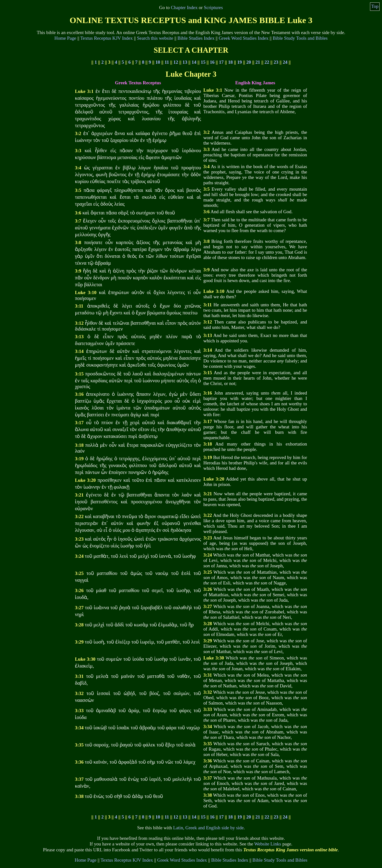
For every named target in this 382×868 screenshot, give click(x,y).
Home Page (65, 38)
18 (230, 62)
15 (203, 62)
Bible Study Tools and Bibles (300, 38)
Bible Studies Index (196, 38)
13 (185, 62)
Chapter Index (184, 7)
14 (194, 62)
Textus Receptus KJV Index (106, 38)
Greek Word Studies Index (244, 38)
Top (375, 6)
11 (167, 62)
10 (158, 62)
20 (249, 62)
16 (212, 62)
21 (258, 62)
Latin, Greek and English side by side (208, 828)
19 (239, 62)
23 (276, 62)
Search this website (155, 38)
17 (221, 62)
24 (285, 62)
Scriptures (213, 7)
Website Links (268, 844)
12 (176, 62)
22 (267, 62)
